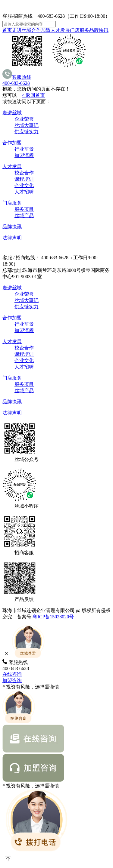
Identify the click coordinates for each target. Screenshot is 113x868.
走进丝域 (22, 30)
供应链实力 (27, 132)
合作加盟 (41, 30)
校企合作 (24, 173)
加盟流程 (24, 155)
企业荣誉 (24, 119)
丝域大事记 (27, 125)
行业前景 (24, 149)
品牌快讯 (99, 30)
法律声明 (12, 238)
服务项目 (24, 209)
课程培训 (24, 179)
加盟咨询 (12, 680)
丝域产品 (24, 215)
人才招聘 (24, 192)
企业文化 (24, 185)
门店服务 (80, 30)
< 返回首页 (33, 95)
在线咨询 (12, 674)
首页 (7, 30)
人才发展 (60, 30)
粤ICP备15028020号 (53, 617)
